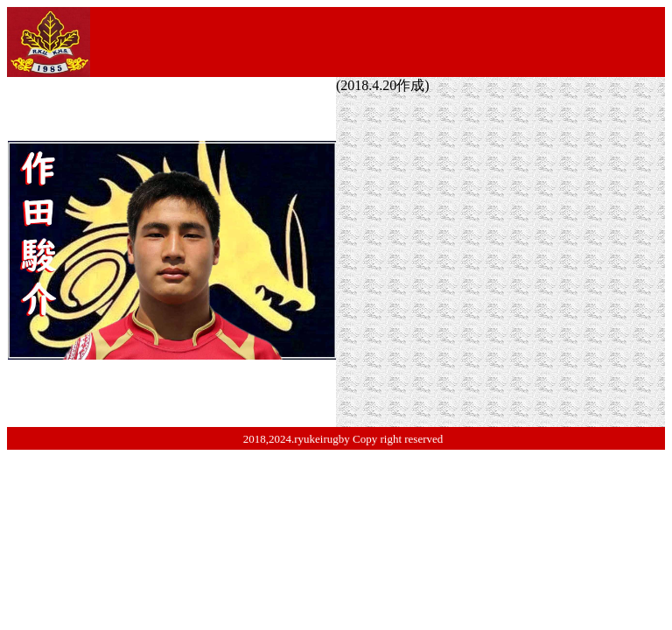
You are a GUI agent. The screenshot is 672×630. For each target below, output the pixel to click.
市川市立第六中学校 (545, 181)
